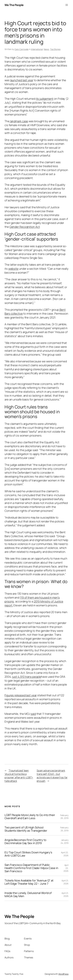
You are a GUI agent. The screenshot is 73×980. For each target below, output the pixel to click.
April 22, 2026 (65, 854)
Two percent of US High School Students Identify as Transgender (26, 829)
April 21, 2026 (65, 882)
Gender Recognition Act (25, 227)
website (13, 269)
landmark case (19, 121)
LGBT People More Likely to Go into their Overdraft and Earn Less (30, 817)
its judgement (45, 99)
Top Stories (55, 49)
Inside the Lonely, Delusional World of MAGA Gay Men (28, 895)
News (46, 49)
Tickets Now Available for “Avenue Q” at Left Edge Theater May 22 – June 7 (29, 882)
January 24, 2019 (65, 841)
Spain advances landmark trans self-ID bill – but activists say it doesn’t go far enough (52, 776)
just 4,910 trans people (27, 677)
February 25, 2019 (64, 829)
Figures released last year (21, 695)
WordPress (63, 974)
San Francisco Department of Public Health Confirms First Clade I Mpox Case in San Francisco (31, 868)
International (37, 49)
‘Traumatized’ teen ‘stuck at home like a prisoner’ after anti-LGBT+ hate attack (19, 776)
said (33, 714)
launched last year (22, 80)
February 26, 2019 (64, 817)
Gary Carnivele (22, 49)
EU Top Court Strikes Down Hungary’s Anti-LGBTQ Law (28, 854)
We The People (14, 5)
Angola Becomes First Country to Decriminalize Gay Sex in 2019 (25, 842)
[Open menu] (67, 5)
